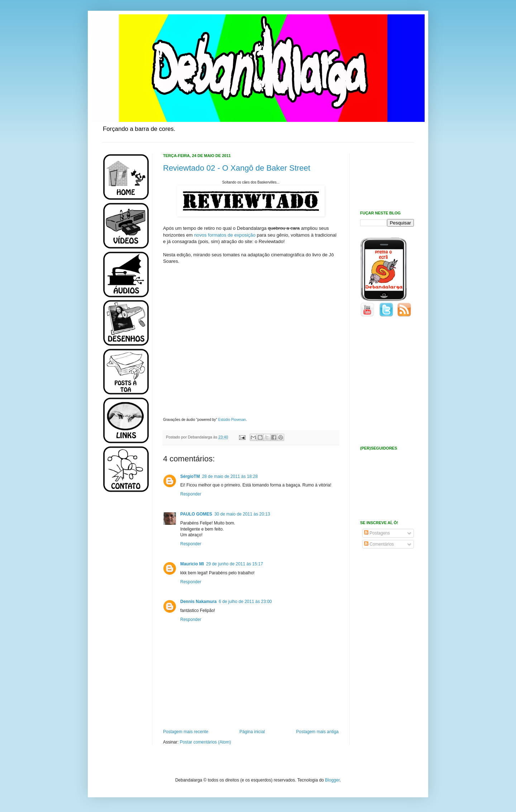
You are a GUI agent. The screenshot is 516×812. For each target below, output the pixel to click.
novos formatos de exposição (225, 235)
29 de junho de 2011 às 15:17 (235, 564)
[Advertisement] (124, 612)
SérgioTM (190, 476)
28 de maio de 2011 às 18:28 (230, 476)
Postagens (377, 533)
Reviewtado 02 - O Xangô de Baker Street (237, 168)
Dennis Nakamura (198, 602)
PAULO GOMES (196, 514)
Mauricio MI (192, 564)
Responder (191, 494)
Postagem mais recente (186, 732)
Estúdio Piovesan (232, 420)
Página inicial (252, 732)
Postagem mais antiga (317, 732)
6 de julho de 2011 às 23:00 (245, 602)
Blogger (332, 780)
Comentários (379, 544)
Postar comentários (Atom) (206, 742)
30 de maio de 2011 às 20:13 (242, 514)
